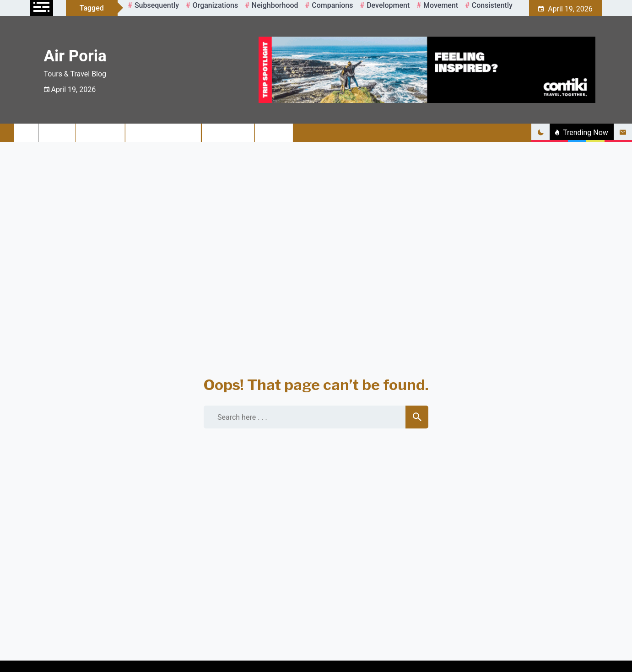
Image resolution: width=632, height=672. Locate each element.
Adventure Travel (164, 133)
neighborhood (275, 5)
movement (441, 5)
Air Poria (75, 56)
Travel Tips (228, 133)
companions (332, 5)
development (388, 5)
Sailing (274, 133)
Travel (57, 133)
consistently (492, 5)
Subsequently (157, 5)
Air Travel (101, 133)
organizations (216, 5)
